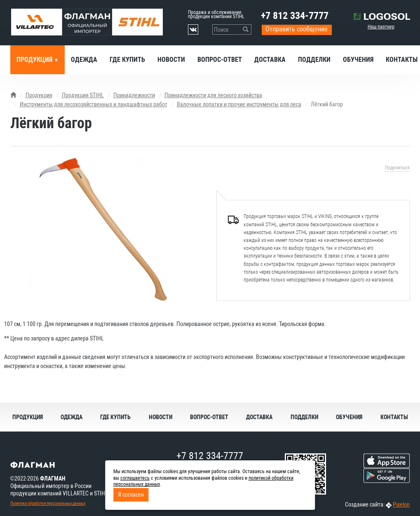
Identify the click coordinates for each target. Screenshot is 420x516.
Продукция (35, 60)
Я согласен (131, 495)
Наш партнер (381, 27)
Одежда (84, 60)
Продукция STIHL (83, 95)
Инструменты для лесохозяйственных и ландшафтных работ (94, 104)
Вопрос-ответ (220, 60)
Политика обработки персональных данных (48, 503)
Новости (171, 60)
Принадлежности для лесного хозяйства (213, 95)
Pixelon (401, 504)
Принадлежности (134, 95)
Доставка (270, 60)
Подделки (314, 60)
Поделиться (397, 168)
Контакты (394, 417)
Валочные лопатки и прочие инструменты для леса (239, 104)
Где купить (127, 60)
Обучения (358, 60)
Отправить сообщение (297, 29)
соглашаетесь (135, 478)
